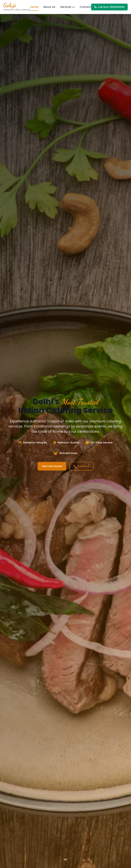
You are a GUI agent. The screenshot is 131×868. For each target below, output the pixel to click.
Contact (85, 7)
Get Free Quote (52, 466)
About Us (49, 7)
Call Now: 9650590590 (109, 7)
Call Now (82, 466)
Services (67, 7)
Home (34, 7)
